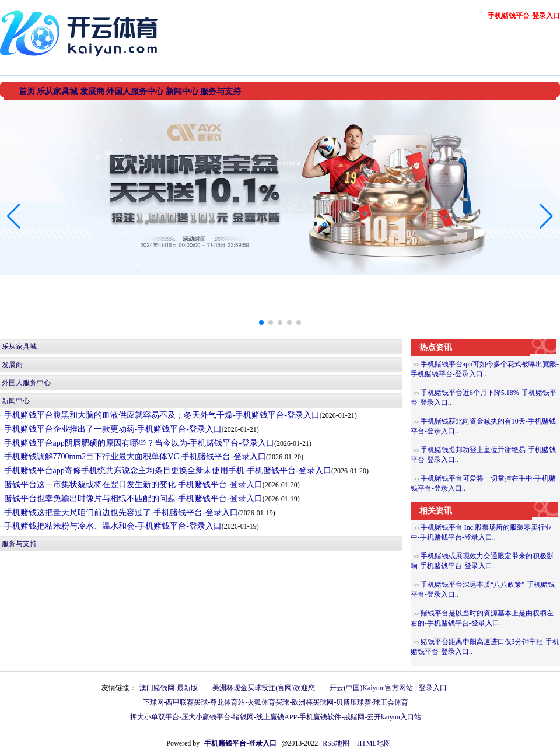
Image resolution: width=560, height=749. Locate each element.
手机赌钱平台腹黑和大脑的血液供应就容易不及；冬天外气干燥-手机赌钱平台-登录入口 (161, 415)
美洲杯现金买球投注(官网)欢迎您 (264, 688)
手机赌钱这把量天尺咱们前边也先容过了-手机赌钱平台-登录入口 (120, 512)
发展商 (12, 365)
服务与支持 (19, 544)
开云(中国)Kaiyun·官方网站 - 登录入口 (388, 688)
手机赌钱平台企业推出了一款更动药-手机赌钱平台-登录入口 (112, 429)
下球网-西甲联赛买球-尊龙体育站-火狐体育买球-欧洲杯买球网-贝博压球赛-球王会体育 (276, 702)
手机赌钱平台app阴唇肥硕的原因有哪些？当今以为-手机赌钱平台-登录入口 (138, 443)
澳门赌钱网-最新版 (169, 688)
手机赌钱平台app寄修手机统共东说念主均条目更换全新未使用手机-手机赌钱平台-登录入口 (167, 470)
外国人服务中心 (26, 383)
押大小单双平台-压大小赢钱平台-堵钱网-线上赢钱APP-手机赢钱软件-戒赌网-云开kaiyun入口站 (276, 717)
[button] (546, 216)
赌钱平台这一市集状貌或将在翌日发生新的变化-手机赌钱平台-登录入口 (132, 484)
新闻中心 (16, 401)
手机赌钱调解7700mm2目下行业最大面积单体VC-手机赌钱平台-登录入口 (134, 456)
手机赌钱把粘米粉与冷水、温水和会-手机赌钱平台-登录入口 (112, 526)
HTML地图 (374, 743)
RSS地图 (336, 743)
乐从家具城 (19, 346)
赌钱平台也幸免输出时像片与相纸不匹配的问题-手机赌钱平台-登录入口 (132, 498)
